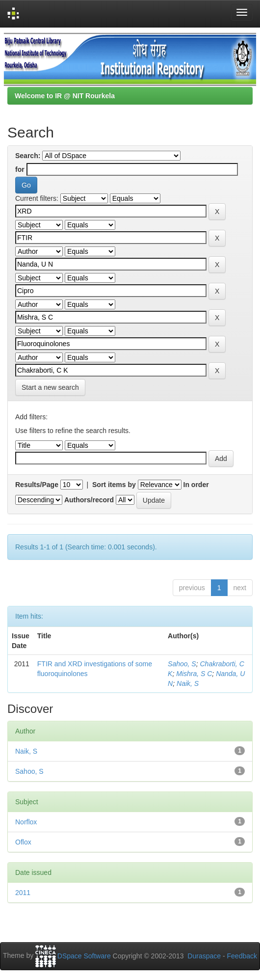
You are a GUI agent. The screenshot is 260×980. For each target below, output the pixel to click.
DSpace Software (84, 956)
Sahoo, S (182, 664)
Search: (28, 156)
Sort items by (114, 485)
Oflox (23, 842)
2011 (23, 893)
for (20, 169)
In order (196, 485)
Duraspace (204, 956)
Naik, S (188, 683)
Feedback (242, 956)
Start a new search (50, 387)
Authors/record (89, 500)
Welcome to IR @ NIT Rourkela (65, 96)
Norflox (26, 822)
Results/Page (37, 485)
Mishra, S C (194, 674)
